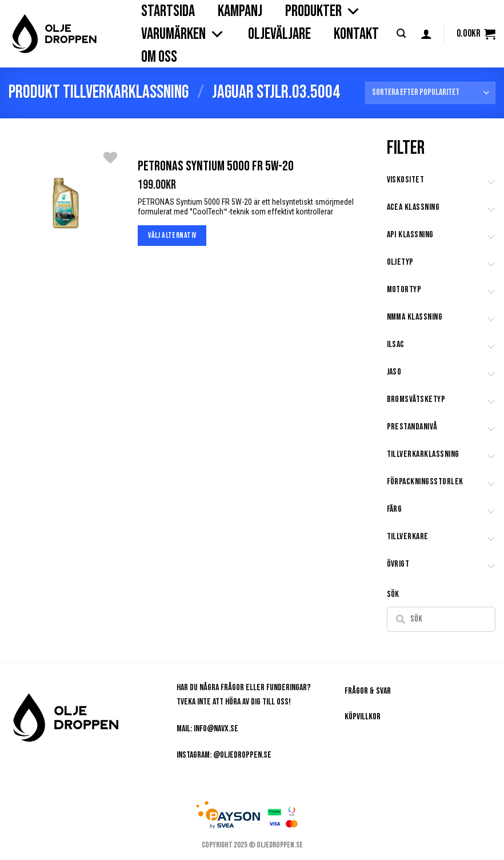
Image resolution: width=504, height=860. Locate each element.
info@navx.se (216, 729)
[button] (401, 33)
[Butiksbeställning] (430, 93)
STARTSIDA (168, 11)
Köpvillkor (363, 717)
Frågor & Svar (368, 691)
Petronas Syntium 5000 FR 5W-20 (216, 166)
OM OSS (159, 57)
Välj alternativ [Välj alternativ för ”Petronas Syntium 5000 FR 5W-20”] (172, 235)
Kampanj (240, 11)
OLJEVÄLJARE (279, 34)
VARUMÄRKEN (183, 34)
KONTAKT (356, 34)
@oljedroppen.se (242, 755)
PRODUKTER (323, 11)
